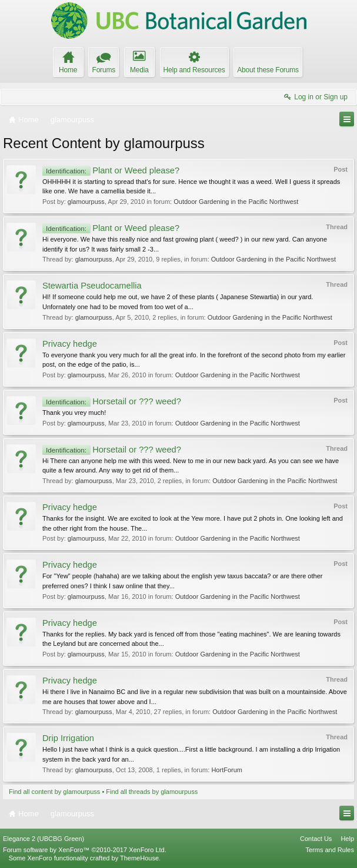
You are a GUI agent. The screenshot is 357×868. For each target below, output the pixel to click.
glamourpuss (86, 202)
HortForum (227, 770)
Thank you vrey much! (74, 413)
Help (347, 839)
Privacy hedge (70, 344)
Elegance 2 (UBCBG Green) (44, 839)
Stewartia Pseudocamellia (92, 286)
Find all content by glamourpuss (54, 792)
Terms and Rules (330, 850)
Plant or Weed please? (111, 170)
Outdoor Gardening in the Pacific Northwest (236, 202)
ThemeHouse (139, 858)
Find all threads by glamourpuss (152, 792)
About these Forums (268, 70)
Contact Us (316, 839)
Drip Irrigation (68, 738)
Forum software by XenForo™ (85, 850)
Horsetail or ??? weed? (112, 401)
